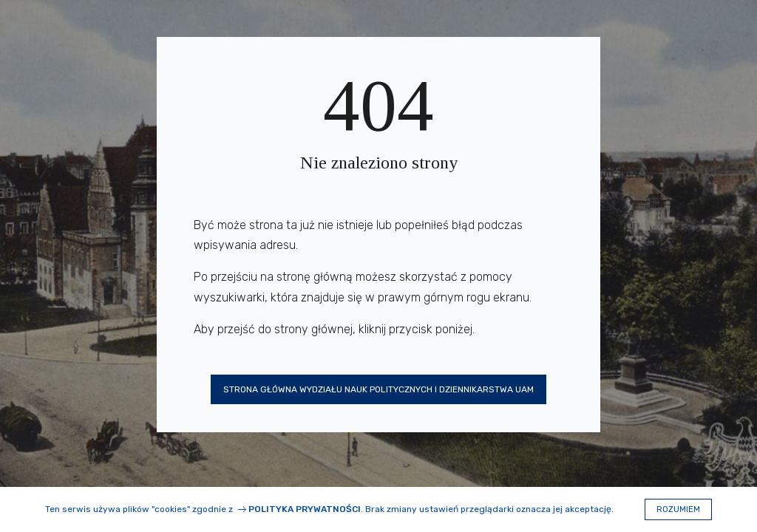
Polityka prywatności (305, 509)
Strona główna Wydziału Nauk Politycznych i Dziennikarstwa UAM (378, 389)
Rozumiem (678, 509)
